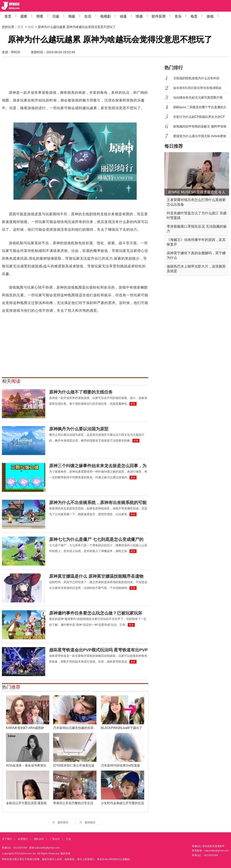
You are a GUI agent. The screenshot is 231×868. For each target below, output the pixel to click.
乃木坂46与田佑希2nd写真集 (121, 765)
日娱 (56, 16)
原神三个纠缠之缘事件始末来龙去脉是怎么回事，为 (98, 466)
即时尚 (16, 52)
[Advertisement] (75, 75)
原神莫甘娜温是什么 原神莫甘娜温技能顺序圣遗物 (96, 576)
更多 (133, 404)
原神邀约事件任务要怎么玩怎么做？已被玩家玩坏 (96, 613)
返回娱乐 (90, 822)
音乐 (178, 16)
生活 (88, 16)
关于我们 (7, 839)
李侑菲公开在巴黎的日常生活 (73, 803)
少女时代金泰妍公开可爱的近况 (122, 803)
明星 (40, 16)
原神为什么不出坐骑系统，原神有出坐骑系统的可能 (98, 503)
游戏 (210, 16)
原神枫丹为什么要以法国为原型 (79, 429)
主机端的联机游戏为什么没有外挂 (196, 78)
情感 (139, 16)
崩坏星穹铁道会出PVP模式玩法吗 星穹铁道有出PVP (98, 650)
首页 (8, 16)
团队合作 (39, 839)
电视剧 (105, 16)
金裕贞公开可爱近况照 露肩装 (26, 803)
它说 (68, 839)
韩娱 (72, 16)
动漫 (123, 16)
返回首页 (63, 822)
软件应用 (159, 16)
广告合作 (55, 839)
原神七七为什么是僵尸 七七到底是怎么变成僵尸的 (96, 539)
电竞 (194, 16)
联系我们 (23, 839)
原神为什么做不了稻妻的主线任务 (81, 392)
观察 (24, 16)
